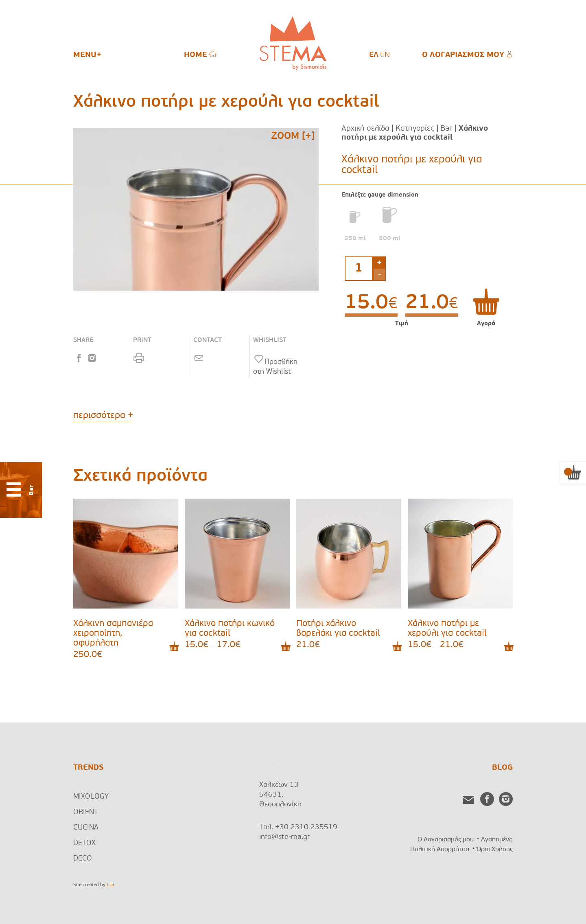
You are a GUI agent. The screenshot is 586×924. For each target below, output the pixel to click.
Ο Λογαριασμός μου (446, 840)
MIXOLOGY (91, 797)
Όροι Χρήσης (495, 850)
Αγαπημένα (497, 840)
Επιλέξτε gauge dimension (380, 195)
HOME (200, 55)
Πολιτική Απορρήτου (440, 850)
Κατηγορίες (415, 129)
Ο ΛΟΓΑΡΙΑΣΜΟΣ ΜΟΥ (467, 55)
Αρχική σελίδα (365, 129)
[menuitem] (374, 55)
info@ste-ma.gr (285, 837)
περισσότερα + (103, 416)
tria (110, 885)
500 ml (390, 239)
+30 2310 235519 (306, 827)
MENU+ (87, 55)
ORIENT (86, 812)
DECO (83, 859)
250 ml (355, 239)
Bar (446, 129)
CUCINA (86, 828)
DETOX (84, 843)
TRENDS (88, 768)
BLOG (502, 768)
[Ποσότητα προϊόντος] (359, 269)
